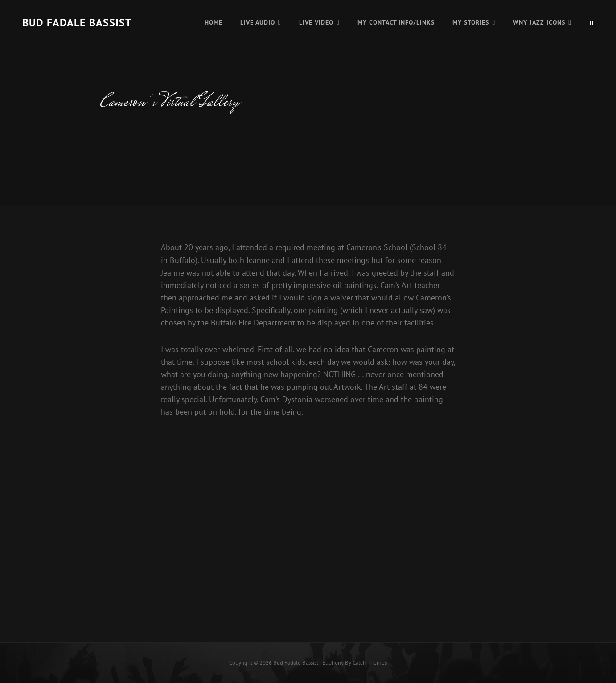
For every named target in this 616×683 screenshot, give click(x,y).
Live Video (316, 22)
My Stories (471, 22)
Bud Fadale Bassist (77, 23)
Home (214, 22)
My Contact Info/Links (396, 22)
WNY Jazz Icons (539, 22)
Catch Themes (370, 663)
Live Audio (258, 22)
